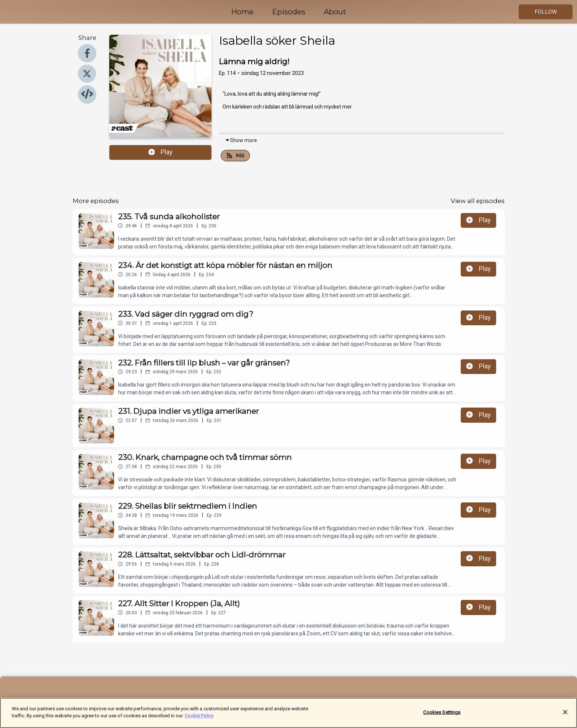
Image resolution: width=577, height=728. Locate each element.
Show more (241, 140)
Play (161, 152)
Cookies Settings (442, 716)
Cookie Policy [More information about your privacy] (199, 720)
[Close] (565, 716)
